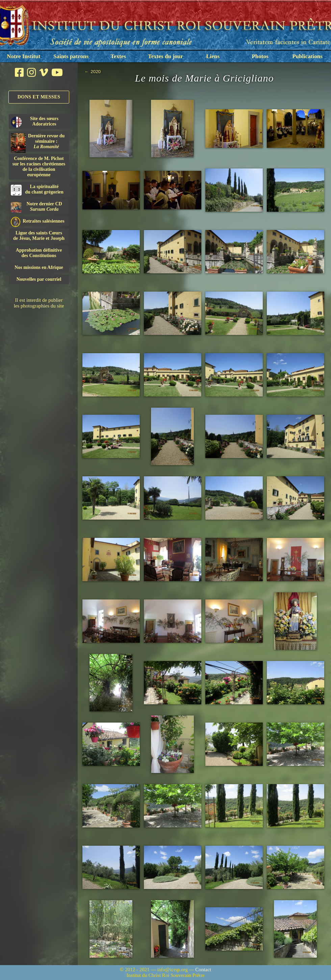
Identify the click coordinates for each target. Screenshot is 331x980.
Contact (203, 970)
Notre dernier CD (36, 207)
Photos (260, 56)
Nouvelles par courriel (39, 279)
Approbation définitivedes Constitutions (39, 253)
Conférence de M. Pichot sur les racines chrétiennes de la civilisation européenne (39, 167)
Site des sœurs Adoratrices (35, 122)
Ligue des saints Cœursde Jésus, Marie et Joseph (39, 236)
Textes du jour (165, 56)
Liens (213, 56)
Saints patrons (71, 56)
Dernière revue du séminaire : (38, 142)
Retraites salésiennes (38, 221)
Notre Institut (23, 56)
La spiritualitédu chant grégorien (37, 190)
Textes (118, 56)
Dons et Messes (39, 97)
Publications (307, 56)
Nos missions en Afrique (39, 267)
